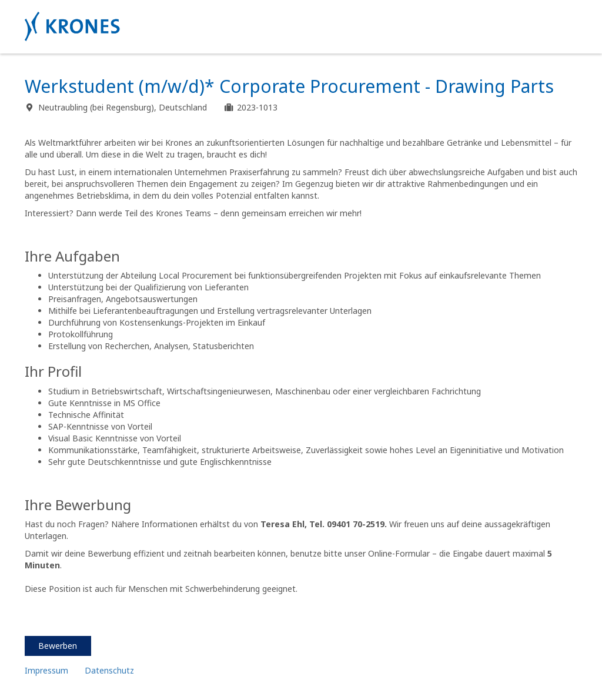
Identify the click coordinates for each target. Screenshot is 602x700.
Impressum (46, 670)
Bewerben (58, 646)
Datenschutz (111, 670)
